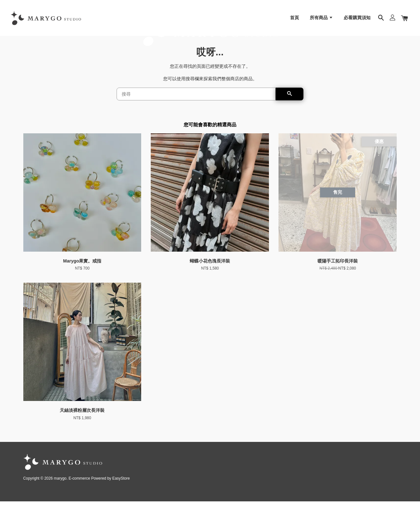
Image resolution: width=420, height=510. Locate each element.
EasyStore (121, 487)
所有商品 (321, 21)
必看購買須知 (357, 21)
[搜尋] (196, 103)
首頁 (294, 21)
